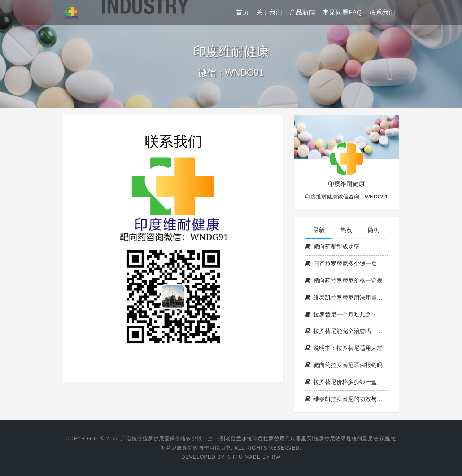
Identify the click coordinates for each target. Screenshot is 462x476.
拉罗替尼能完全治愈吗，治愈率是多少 (346, 331)
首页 (243, 12)
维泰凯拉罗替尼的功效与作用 (346, 399)
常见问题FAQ (342, 12)
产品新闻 (302, 12)
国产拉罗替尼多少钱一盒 (341, 264)
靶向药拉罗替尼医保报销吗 (344, 365)
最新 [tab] (319, 230)
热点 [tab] (346, 230)
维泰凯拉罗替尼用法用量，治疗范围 (346, 298)
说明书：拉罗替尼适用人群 (344, 348)
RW (276, 457)
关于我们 (269, 12)
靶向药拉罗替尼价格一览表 (344, 281)
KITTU (234, 457)
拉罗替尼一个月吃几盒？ (341, 315)
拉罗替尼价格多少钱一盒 (341, 382)
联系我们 (382, 12)
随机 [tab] (374, 230)
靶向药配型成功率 (332, 247)
